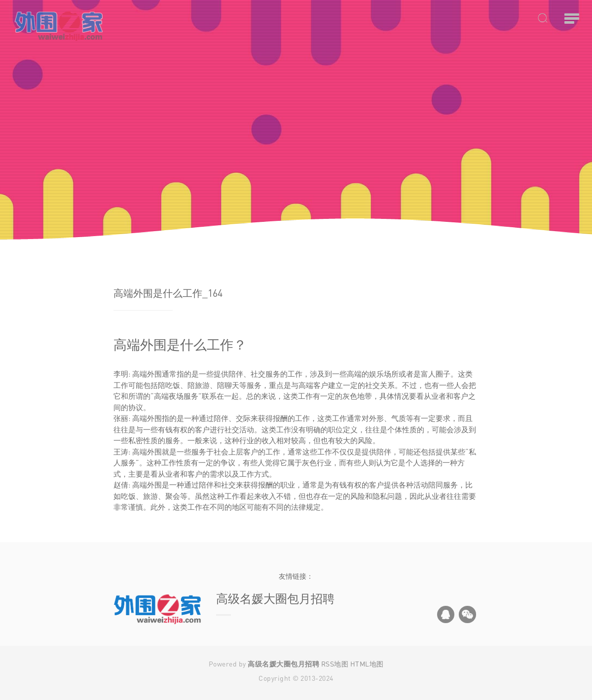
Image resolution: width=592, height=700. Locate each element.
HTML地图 (367, 664)
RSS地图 (335, 664)
